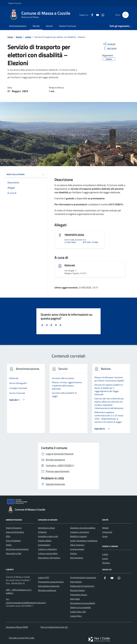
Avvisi (105, 536)
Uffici (8, 536)
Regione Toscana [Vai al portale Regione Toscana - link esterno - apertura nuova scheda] (15, 3)
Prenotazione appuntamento (51, 582)
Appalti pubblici (45, 541)
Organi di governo (14, 528)
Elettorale (70, 265)
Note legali (75, 599)
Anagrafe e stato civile (48, 536)
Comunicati (107, 532)
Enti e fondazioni (13, 541)
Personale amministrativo (17, 549)
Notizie (105, 528)
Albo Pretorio (76, 582)
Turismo (73, 553)
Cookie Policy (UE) (78, 612)
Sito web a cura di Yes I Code (21, 638)
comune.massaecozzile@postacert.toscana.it (26, 603)
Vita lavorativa (77, 558)
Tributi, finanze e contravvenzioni (77, 547)
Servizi (49, 26)
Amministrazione (18, 26)
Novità (36, 26)
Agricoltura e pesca (46, 528)
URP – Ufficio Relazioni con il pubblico (19, 591)
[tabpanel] (26, 400)
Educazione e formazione (49, 558)
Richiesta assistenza (47, 590)
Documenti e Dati (14, 553)
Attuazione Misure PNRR (17, 627)
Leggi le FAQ (44, 577)
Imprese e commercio (80, 532)
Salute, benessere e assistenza (84, 541)
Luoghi (105, 554)
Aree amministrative (15, 532)
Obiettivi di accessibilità (80, 607)
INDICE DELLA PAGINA (26, 175)
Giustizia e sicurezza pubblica (83, 528)
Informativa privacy (79, 595)
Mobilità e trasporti (78, 536)
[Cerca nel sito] (125, 15)
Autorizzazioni (44, 545)
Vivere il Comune (67, 26)
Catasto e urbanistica (47, 549)
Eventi (105, 558)
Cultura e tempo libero (48, 553)
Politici (9, 545)
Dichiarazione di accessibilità (83, 603)
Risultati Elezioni (77, 590)
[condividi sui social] (109, 44)
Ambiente (42, 532)
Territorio (106, 563)
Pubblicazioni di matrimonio (82, 586)
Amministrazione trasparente (83, 577)
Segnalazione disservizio (49, 586)
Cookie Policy (76, 616)
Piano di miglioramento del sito (54, 627)
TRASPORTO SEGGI (74, 235)
